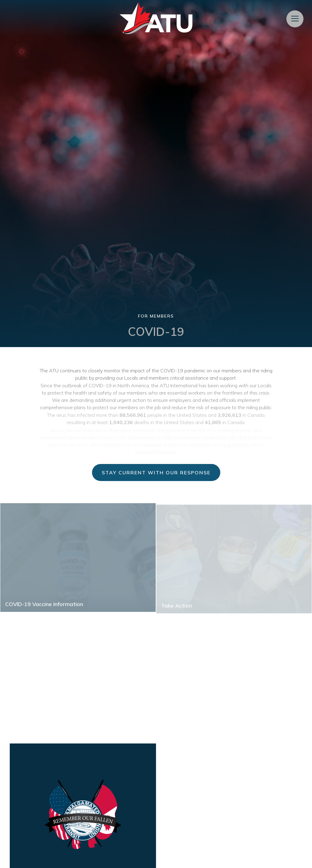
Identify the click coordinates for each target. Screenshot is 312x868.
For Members (156, 316)
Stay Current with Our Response (156, 473)
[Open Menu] (295, 19)
